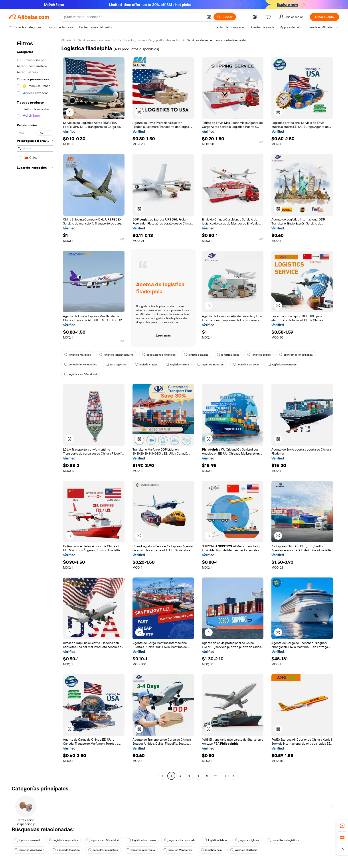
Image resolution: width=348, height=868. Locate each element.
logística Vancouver (178, 850)
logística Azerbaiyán (29, 850)
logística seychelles (282, 365)
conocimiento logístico (81, 365)
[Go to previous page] (162, 776)
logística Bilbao (259, 355)
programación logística (296, 355)
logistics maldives (77, 355)
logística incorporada (180, 840)
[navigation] (34, 409)
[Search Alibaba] (133, 17)
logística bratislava (142, 840)
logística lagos (146, 365)
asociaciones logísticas (159, 355)
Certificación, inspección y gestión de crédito (149, 40)
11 (225, 776)
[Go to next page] (233, 776)
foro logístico (116, 365)
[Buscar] (225, 17)
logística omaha (196, 355)
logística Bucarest (211, 365)
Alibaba (66, 40)
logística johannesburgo (116, 355)
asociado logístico (66, 850)
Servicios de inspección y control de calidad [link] (217, 40)
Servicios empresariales (94, 40)
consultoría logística (103, 850)
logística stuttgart (244, 850)
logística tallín (228, 355)
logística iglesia (247, 840)
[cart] (269, 18)
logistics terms (177, 365)
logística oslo (211, 850)
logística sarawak (246, 365)
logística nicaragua (141, 850)
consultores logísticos (283, 840)
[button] (209, 17)
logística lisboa (215, 840)
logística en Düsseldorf (81, 374)
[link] (342, 826)
